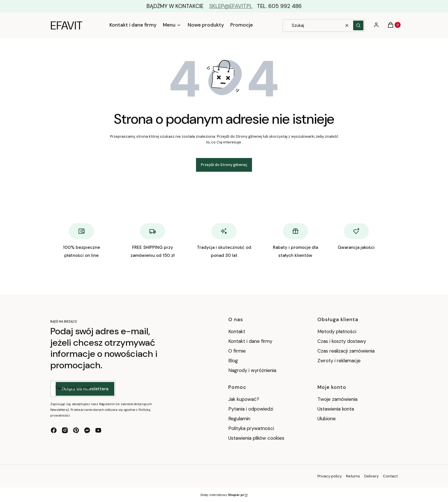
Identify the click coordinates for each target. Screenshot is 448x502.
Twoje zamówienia (337, 399)
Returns (353, 476)
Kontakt (237, 331)
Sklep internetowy (222, 495)
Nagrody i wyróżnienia (252, 370)
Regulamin (239, 419)
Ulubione (327, 419)
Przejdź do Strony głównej (224, 165)
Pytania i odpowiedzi (251, 409)
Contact (390, 476)
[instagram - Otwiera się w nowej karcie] (65, 430)
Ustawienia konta (336, 409)
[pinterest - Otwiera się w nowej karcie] (76, 430)
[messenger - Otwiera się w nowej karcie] (87, 430)
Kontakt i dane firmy (250, 341)
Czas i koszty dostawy (342, 341)
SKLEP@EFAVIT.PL (231, 6)
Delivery (371, 476)
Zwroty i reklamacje (339, 361)
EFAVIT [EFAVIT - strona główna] (66, 25)
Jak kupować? (244, 399)
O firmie (237, 351)
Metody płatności (337, 331)
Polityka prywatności (251, 428)
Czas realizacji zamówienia (346, 351)
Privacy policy (330, 476)
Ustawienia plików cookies (257, 438)
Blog (233, 361)
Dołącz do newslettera (85, 389)
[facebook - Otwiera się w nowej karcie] (54, 430)
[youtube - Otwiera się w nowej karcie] (98, 430)
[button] (358, 25)
